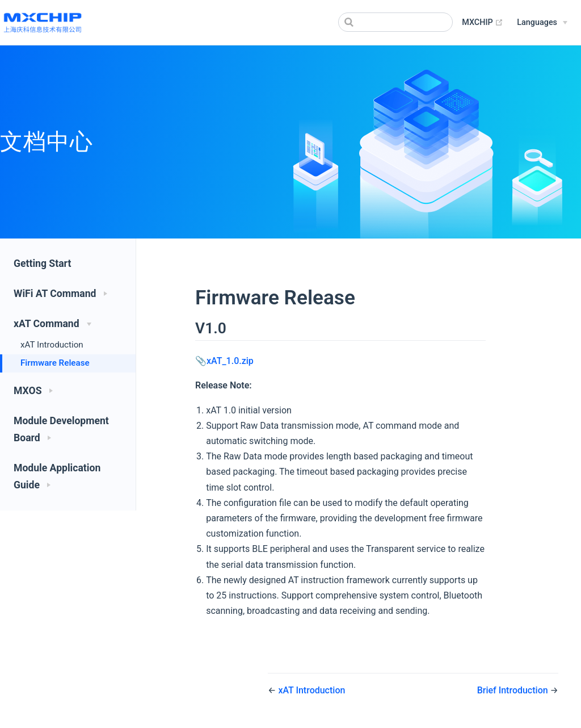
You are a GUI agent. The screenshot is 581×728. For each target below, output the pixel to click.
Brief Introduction (514, 690)
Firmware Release (55, 363)
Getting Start (42, 263)
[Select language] (542, 23)
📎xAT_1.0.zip (224, 361)
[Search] (395, 22)
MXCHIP (483, 23)
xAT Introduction (52, 345)
